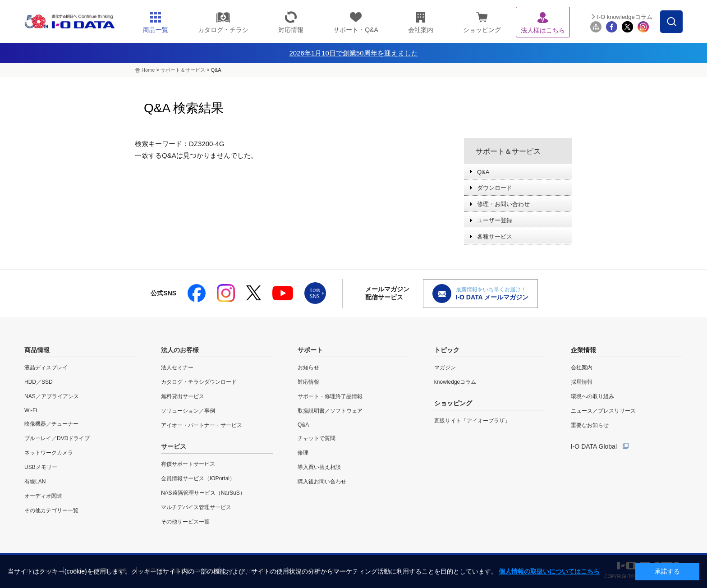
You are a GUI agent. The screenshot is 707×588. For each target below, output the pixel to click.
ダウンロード (495, 188)
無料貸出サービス (183, 396)
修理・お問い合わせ (503, 204)
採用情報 (582, 382)
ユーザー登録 (495, 220)
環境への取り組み (592, 396)
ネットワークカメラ (49, 453)
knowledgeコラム (455, 382)
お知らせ (308, 367)
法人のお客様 (180, 350)
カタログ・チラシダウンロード (199, 382)
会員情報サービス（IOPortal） (198, 478)
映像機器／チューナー (51, 424)
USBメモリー (41, 467)
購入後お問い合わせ (322, 482)
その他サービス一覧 (185, 522)
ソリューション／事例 (188, 411)
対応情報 (308, 382)
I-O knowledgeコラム (625, 17)
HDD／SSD (39, 382)
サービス (174, 446)
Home (148, 70)
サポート (310, 350)
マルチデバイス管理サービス (196, 507)
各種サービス (495, 237)
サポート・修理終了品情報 (330, 396)
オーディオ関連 (43, 496)
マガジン (445, 367)
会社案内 (582, 367)
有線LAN (35, 482)
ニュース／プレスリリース (603, 411)
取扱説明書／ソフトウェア (330, 411)
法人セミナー (177, 367)
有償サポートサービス (188, 464)
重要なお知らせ (590, 425)
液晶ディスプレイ (46, 367)
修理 (303, 453)
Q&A (483, 172)
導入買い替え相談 (319, 467)
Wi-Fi (31, 410)
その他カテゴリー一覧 (51, 510)
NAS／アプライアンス (52, 396)
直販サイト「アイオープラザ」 (472, 421)
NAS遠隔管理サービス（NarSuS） (203, 493)
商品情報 (37, 350)
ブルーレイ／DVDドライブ (57, 438)
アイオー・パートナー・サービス (202, 425)
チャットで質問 (317, 438)
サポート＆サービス (183, 70)
